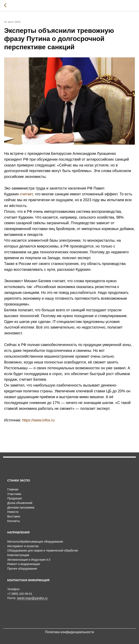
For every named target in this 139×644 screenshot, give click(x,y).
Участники (14, 494)
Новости (13, 512)
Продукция (15, 498)
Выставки (14, 516)
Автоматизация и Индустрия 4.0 (29, 560)
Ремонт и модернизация (24, 564)
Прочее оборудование (22, 569)
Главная (13, 489)
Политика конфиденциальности (69, 632)
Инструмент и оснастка (23, 546)
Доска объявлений (20, 503)
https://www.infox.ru (38, 420)
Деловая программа (21, 507)
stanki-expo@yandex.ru (32, 598)
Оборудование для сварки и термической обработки (43, 550)
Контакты (13, 521)
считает (26, 194)
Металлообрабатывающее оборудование (35, 542)
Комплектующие (18, 555)
